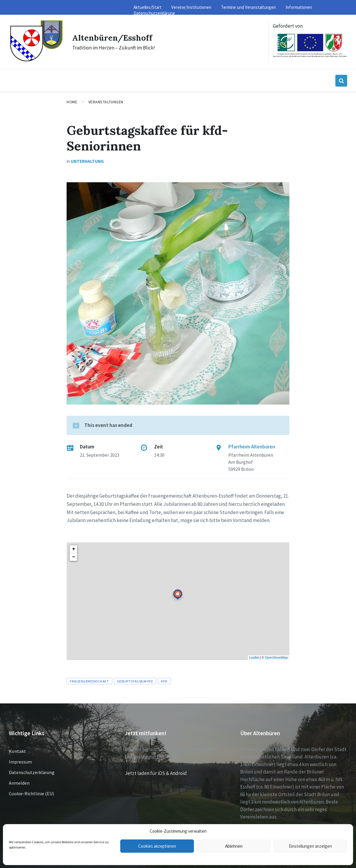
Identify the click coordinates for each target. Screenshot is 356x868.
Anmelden (19, 783)
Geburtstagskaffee (135, 681)
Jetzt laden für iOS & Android (156, 773)
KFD (164, 681)
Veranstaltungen (106, 102)
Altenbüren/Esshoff (115, 37)
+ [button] (74, 549)
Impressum (20, 762)
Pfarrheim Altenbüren (252, 447)
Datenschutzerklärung (32, 772)
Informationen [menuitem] (299, 7)
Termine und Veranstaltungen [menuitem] (248, 7)
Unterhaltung (87, 161)
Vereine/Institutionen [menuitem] (191, 7)
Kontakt (17, 751)
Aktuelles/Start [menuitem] (147, 7)
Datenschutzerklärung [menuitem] (154, 13)
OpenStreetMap (276, 657)
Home (72, 102)
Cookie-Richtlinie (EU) (31, 794)
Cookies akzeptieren (157, 846)
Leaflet (254, 657)
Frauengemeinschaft (89, 681)
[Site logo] (36, 61)
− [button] (74, 557)
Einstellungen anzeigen (310, 846)
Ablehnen (234, 846)
